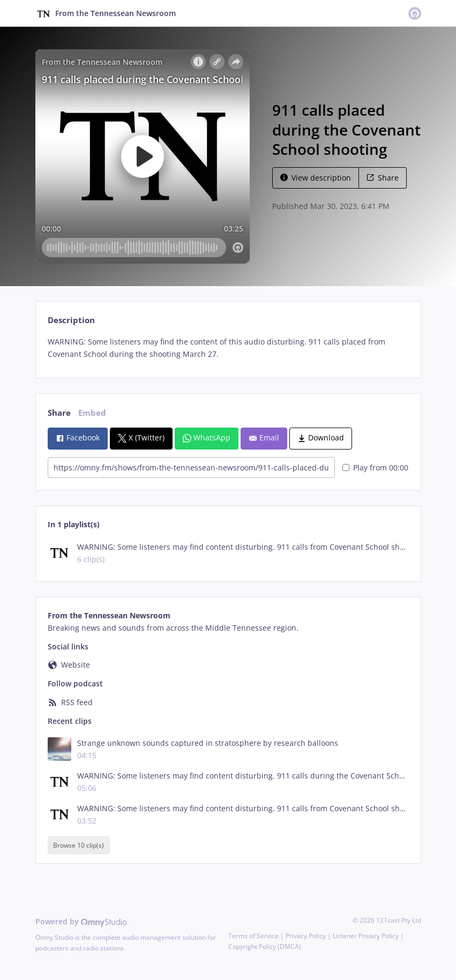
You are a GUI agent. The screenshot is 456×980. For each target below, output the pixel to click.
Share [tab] (59, 413)
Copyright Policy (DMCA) (265, 947)
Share (383, 178)
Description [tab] (71, 320)
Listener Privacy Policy (366, 936)
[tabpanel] (228, 348)
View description (316, 178)
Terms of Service (253, 936)
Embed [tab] (92, 413)
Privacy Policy (306, 936)
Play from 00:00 (375, 467)
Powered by (81, 921)
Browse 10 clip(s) (79, 845)
